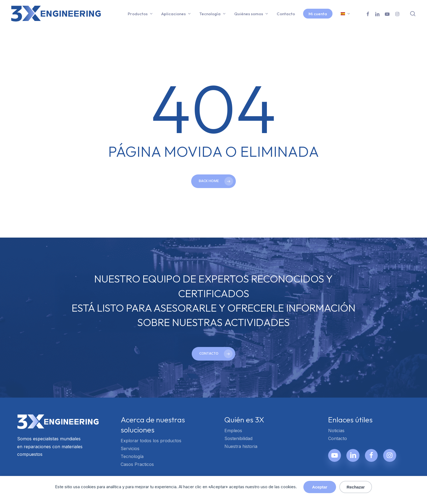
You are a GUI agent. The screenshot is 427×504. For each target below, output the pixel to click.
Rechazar (356, 487)
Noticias (336, 431)
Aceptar (320, 487)
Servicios (130, 448)
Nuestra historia (241, 446)
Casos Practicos (137, 464)
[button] (213, 354)
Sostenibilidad (238, 438)
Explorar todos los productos (151, 441)
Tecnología (132, 456)
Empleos (233, 431)
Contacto (338, 438)
